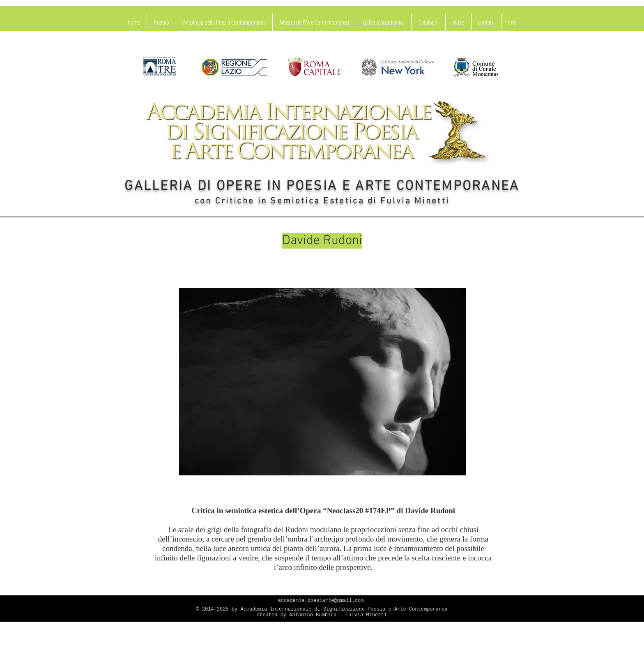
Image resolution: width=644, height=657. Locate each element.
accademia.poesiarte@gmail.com (321, 601)
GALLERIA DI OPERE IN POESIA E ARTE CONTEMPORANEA (322, 187)
